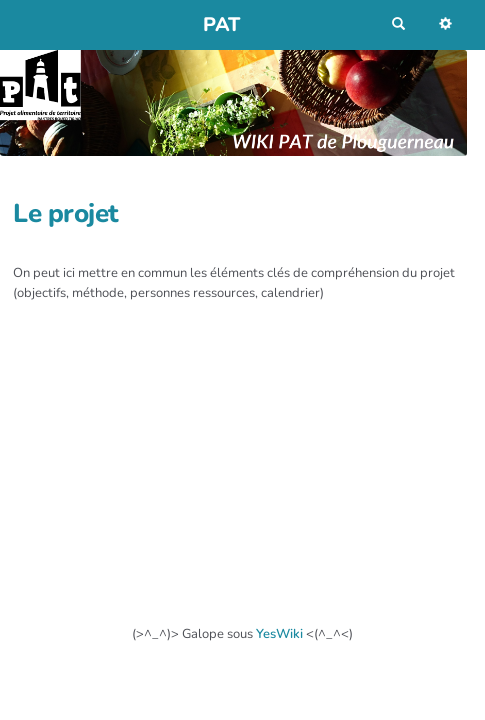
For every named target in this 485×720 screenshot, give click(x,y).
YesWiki (279, 634)
